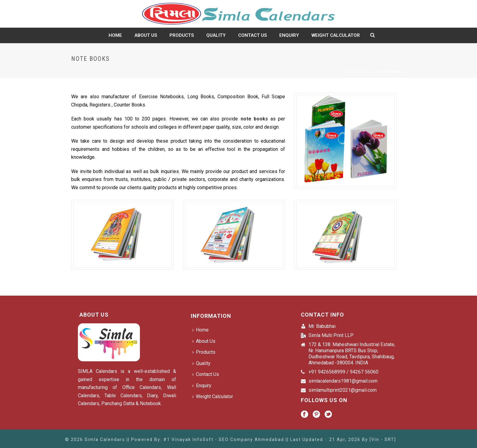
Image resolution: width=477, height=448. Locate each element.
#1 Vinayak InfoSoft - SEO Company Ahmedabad (224, 439)
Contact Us (252, 35)
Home (115, 35)
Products (182, 35)
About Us (146, 35)
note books (254, 119)
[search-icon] (373, 35)
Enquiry (289, 35)
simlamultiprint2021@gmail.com (343, 390)
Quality (216, 35)
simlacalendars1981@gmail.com (343, 381)
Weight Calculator (336, 35)
